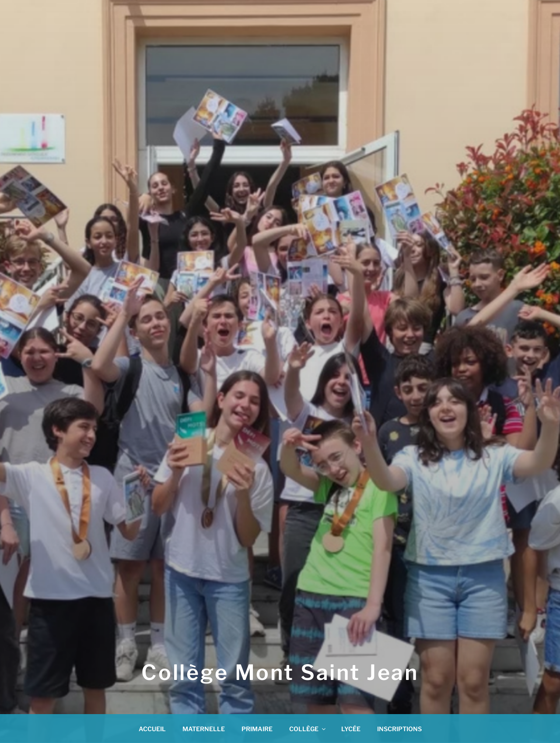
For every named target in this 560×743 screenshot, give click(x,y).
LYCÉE (351, 729)
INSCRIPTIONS (399, 729)
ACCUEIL (152, 729)
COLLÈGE (308, 729)
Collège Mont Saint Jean (280, 673)
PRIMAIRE (257, 729)
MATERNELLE (204, 729)
